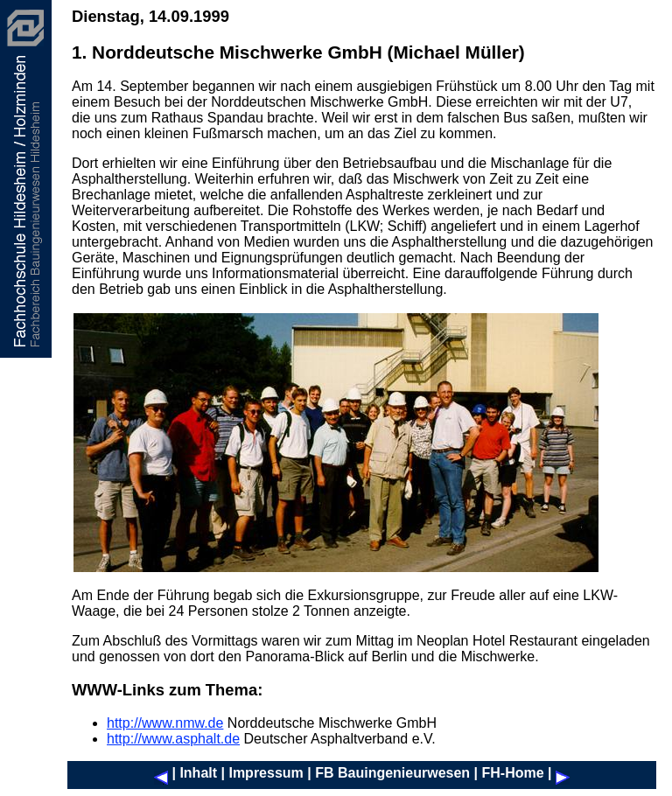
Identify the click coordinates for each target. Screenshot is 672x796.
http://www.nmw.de (165, 723)
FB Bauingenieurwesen (392, 773)
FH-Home (512, 773)
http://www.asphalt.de (173, 739)
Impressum (266, 773)
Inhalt (198, 773)
